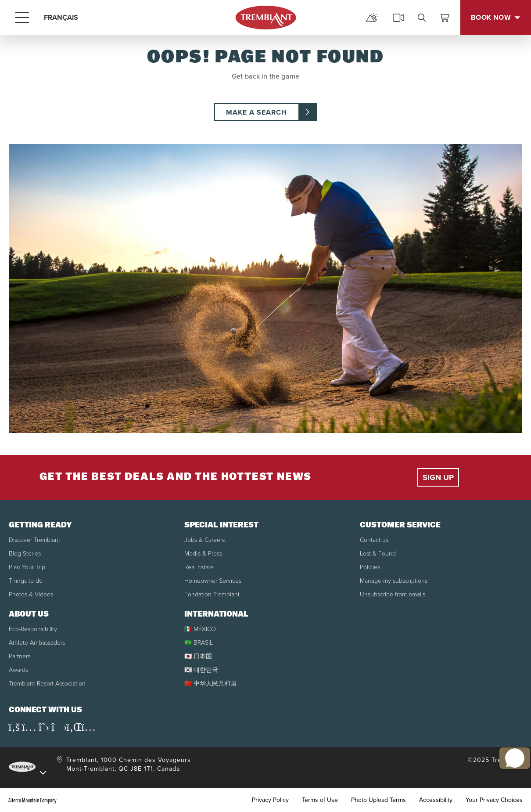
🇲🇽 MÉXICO (200, 629)
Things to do (26, 581)
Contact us (374, 540)
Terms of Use (320, 800)
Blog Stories (25, 554)
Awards (18, 670)
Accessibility (436, 800)
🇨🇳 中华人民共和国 (210, 684)
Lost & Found (378, 554)
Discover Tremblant (34, 540)
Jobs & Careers (205, 540)
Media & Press (203, 554)
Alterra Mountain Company (32, 800)
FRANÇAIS (61, 17)
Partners (20, 656)
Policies (370, 567)
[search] (422, 18)
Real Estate (199, 567)
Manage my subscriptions (394, 581)
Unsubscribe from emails (393, 594)
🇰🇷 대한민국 (201, 670)
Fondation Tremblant (212, 594)
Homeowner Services (213, 581)
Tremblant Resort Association (47, 684)
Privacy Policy (270, 800)
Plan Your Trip (27, 567)
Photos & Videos (31, 594)
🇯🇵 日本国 (198, 656)
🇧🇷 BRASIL (199, 643)
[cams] (398, 18)
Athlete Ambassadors (37, 643)
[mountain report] (372, 18)
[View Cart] (445, 18)
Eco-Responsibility (33, 629)
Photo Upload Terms (379, 800)
